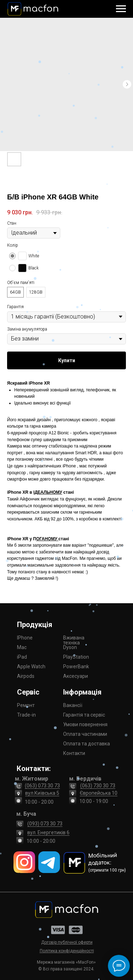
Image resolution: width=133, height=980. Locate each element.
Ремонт (26, 705)
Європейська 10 (99, 793)
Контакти (74, 753)
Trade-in (26, 715)
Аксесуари (76, 676)
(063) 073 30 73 (42, 786)
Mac (22, 647)
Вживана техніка (74, 640)
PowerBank (76, 666)
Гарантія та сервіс (84, 715)
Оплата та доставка (87, 744)
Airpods (26, 676)
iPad (22, 657)
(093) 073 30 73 (45, 824)
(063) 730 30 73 (98, 786)
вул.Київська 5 (42, 793)
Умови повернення (85, 724)
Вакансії (73, 705)
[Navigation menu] (121, 9)
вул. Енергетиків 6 (48, 832)
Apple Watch (31, 666)
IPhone (25, 638)
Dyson (70, 647)
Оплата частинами (85, 734)
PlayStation (76, 657)
